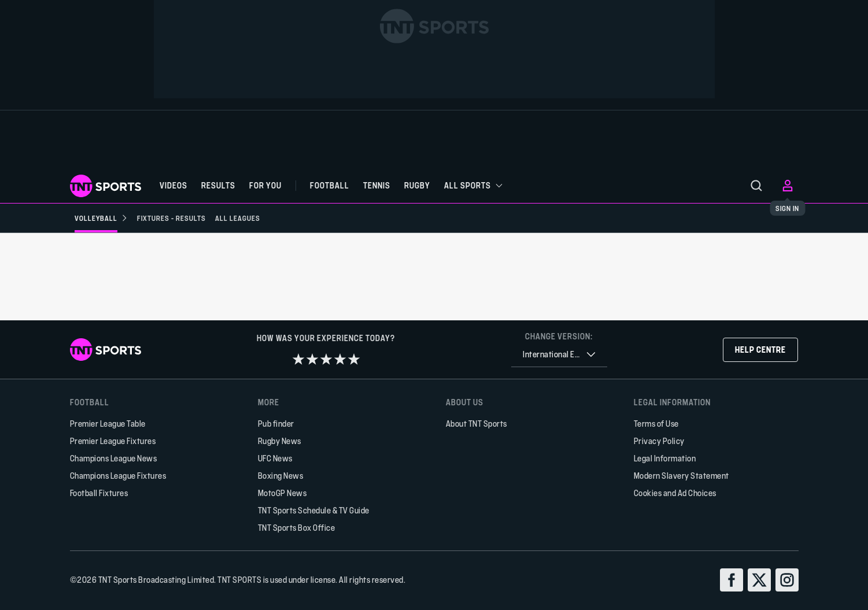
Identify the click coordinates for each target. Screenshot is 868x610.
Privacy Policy (659, 441)
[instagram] (787, 580)
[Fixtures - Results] (171, 218)
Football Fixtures (99, 493)
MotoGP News (282, 493)
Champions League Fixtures (118, 476)
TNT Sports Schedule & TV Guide (314, 510)
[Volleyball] (101, 218)
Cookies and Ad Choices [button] (675, 493)
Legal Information (665, 458)
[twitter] (759, 580)
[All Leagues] (238, 218)
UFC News (275, 458)
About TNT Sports (477, 424)
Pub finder (276, 424)
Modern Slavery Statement (682, 476)
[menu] (756, 186)
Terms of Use (656, 424)
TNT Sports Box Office (297, 528)
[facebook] (732, 580)
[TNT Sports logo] (106, 186)
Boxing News (281, 476)
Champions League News (114, 458)
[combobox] (559, 355)
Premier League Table (108, 424)
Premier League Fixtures (113, 441)
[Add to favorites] (245, 265)
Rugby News (280, 441)
